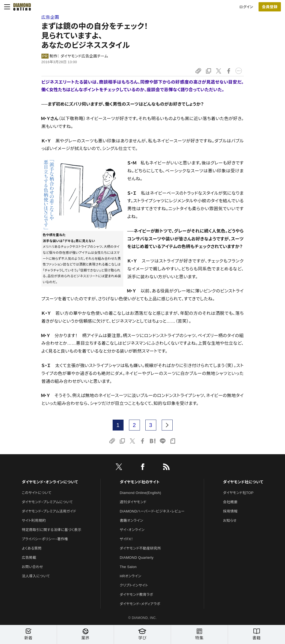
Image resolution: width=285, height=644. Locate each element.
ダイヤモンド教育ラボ (136, 595)
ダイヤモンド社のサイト (140, 482)
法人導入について (36, 576)
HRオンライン (130, 576)
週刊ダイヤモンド (133, 502)
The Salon (128, 567)
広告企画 (50, 17)
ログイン (246, 7)
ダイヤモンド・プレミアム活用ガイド (49, 511)
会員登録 (270, 7)
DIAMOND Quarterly (137, 558)
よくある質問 (32, 548)
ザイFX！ (126, 539)
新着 (28, 634)
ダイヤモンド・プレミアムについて (47, 502)
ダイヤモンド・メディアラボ (140, 604)
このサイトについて (37, 493)
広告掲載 (29, 558)
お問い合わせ (32, 567)
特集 (199, 634)
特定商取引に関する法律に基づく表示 (52, 530)
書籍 (256, 634)
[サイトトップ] (20, 7)
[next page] (167, 425)
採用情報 (230, 511)
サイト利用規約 (34, 521)
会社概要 (230, 502)
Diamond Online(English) (140, 493)
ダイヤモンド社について (243, 482)
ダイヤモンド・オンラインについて (50, 482)
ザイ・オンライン (132, 530)
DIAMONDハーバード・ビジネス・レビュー (152, 511)
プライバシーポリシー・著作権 (45, 539)
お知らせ (230, 521)
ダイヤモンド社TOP (238, 493)
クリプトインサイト (134, 585)
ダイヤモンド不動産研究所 (140, 548)
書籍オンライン (131, 521)
